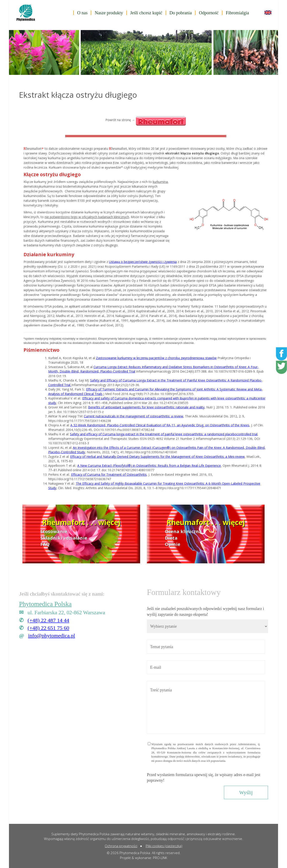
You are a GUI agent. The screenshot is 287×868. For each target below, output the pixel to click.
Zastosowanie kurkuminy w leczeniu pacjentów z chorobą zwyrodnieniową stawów (156, 358)
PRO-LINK (160, 858)
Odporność (209, 13)
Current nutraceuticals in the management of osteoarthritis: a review (134, 416)
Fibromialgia (237, 13)
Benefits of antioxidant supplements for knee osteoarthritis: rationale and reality (146, 407)
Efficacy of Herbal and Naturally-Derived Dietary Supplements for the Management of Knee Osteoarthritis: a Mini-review (157, 457)
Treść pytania (206, 707)
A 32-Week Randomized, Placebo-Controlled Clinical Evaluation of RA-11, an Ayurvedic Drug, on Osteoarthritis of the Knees (160, 425)
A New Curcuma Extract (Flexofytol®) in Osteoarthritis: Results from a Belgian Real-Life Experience (149, 465)
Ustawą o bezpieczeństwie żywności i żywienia (143, 262)
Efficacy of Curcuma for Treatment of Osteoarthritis (109, 474)
